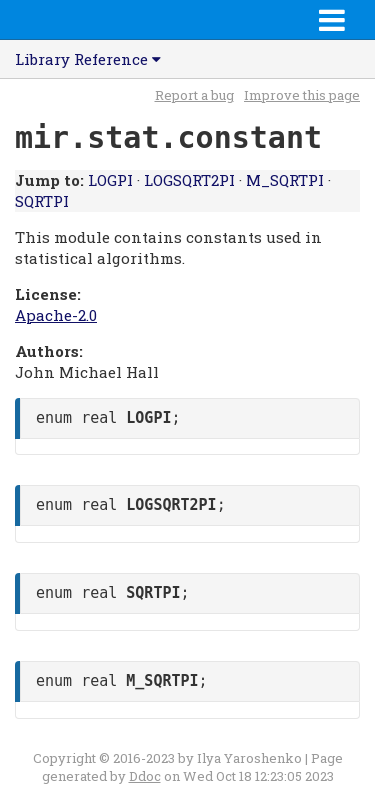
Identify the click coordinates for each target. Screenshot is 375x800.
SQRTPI (42, 201)
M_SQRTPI (285, 180)
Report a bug (194, 95)
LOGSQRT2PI (189, 180)
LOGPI (110, 180)
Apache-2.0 (56, 315)
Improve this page (302, 95)
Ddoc (145, 776)
